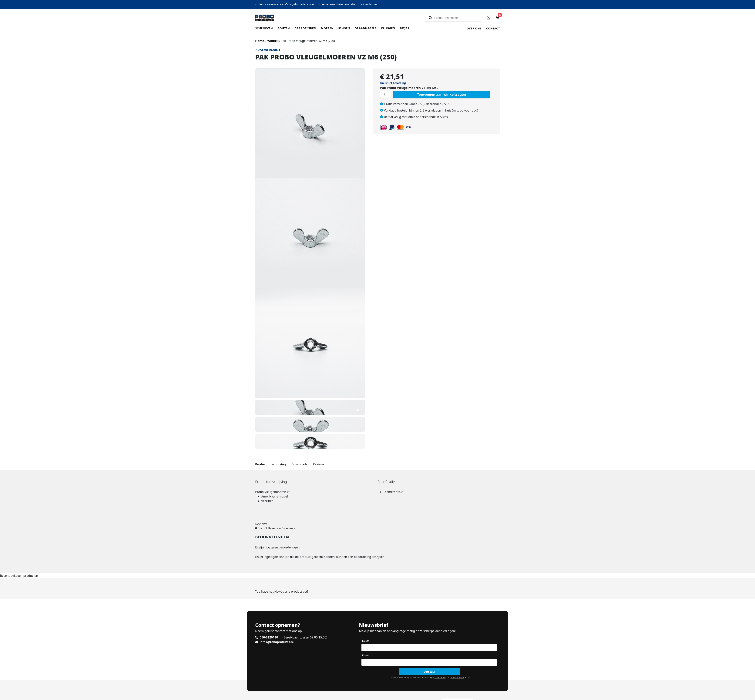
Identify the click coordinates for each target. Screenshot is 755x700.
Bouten (284, 28)
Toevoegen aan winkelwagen (441, 94)
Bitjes (404, 28)
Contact (493, 28)
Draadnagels (366, 28)
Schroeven (264, 28)
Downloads (299, 464)
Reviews (319, 464)
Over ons (474, 28)
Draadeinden (305, 28)
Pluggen (388, 28)
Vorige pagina (268, 50)
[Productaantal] (386, 94)
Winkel (272, 41)
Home (260, 41)
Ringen (344, 28)
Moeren (327, 28)
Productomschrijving (270, 464)
